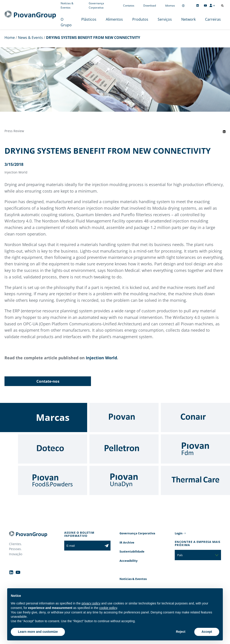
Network (188, 19)
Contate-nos (48, 381)
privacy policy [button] (91, 603)
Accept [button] (207, 632)
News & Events (30, 38)
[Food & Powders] (53, 480)
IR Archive (127, 542)
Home (10, 38)
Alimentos (114, 19)
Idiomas (170, 6)
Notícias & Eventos (133, 579)
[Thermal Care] (195, 480)
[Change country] (183, 6)
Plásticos (89, 19)
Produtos (140, 19)
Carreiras (213, 19)
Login (179, 533)
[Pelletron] (124, 449)
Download (150, 6)
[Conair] (195, 417)
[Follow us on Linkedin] (198, 6)
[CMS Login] (212, 5)
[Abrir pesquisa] (222, 6)
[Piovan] (124, 417)
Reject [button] (181, 632)
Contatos (129, 6)
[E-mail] (83, 546)
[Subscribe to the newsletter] (107, 546)
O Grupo (66, 22)
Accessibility (128, 561)
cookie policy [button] (108, 608)
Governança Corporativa (137, 533)
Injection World (101, 358)
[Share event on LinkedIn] (224, 132)
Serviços (165, 19)
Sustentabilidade (132, 551)
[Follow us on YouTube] (205, 6)
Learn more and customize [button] (38, 632)
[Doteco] (53, 449)
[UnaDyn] (124, 480)
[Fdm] (195, 449)
